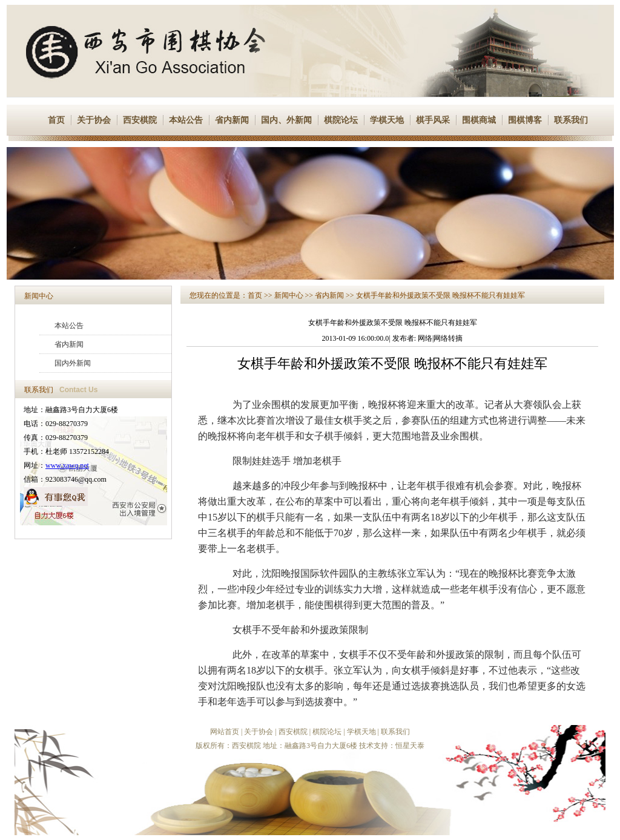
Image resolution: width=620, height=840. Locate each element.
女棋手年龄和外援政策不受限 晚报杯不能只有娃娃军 (440, 295)
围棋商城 (479, 120)
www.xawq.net (67, 465)
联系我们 (571, 120)
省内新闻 (232, 120)
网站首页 (225, 732)
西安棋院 (140, 120)
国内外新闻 (73, 363)
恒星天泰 (410, 746)
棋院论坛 (341, 120)
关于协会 (94, 120)
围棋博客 (525, 120)
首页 (56, 120)
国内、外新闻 (286, 120)
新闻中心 (39, 296)
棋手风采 (433, 120)
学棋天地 (387, 120)
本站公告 (186, 120)
